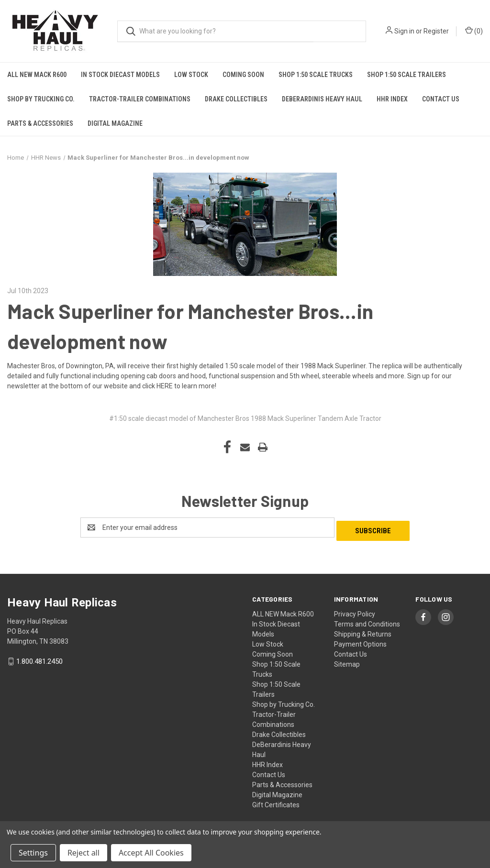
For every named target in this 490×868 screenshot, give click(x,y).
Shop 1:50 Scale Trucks (316, 75)
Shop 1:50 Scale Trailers (406, 75)
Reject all (84, 853)
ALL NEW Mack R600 (37, 75)
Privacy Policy (355, 611)
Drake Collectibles (236, 99)
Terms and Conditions (367, 621)
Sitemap (347, 661)
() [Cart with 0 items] (474, 31)
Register (436, 31)
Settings (33, 853)
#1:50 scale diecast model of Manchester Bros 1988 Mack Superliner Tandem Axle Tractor (245, 418)
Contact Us (441, 99)
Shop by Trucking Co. (41, 99)
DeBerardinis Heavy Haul (322, 99)
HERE (165, 386)
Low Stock (191, 75)
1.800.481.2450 (39, 658)
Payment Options (360, 641)
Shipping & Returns (363, 631)
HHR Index (392, 99)
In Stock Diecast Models (120, 75)
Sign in (404, 31)
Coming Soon (243, 75)
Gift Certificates (276, 802)
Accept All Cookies (151, 853)
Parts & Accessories (40, 123)
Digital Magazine (115, 123)
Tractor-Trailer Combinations (140, 99)
